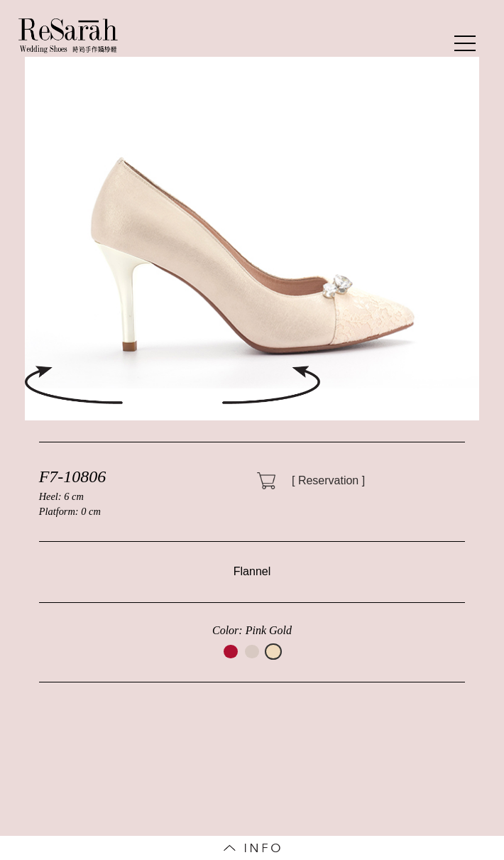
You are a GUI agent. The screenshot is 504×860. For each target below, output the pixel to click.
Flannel (252, 571)
